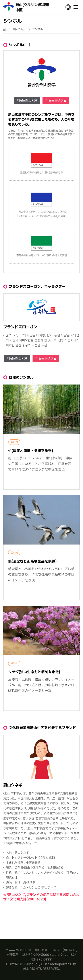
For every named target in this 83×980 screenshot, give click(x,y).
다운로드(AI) (54, 100)
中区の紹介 (19, 29)
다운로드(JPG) (27, 100)
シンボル (37, 29)
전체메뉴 (76, 7)
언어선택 (68, 7)
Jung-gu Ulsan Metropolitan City (27, 7)
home (5, 29)
